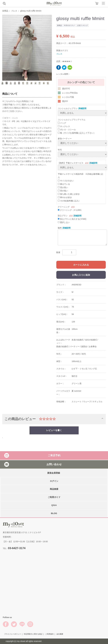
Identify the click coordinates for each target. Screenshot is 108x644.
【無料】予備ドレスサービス (71, 163)
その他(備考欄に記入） (69, 201)
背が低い (63, 191)
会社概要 (60, 634)
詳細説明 (82, 108)
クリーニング (64, 207)
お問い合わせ (54, 464)
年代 (60, 150)
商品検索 (54, 489)
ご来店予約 (54, 455)
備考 (60, 228)
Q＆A (54, 505)
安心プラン (63, 216)
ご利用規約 (49, 634)
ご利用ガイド (54, 497)
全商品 (5, 11)
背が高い (63, 187)
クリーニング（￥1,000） (70, 210)
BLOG (54, 513)
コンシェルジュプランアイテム (72, 120)
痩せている (64, 184)
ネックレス (64, 126)
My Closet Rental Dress (54, 4)
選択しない (64, 222)
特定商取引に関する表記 (33, 634)
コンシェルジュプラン (68, 108)
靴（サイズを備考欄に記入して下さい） (77, 133)
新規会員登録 (54, 473)
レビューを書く (54, 430)
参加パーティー (65, 139)
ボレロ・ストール (67, 130)
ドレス (14, 11)
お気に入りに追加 (81, 275)
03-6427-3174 (17, 548)
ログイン (54, 481)
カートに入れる (81, 265)
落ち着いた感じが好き (69, 194)
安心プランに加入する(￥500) (72, 219)
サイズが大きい (66, 181)
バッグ (62, 123)
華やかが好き (65, 197)
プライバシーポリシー (13, 634)
